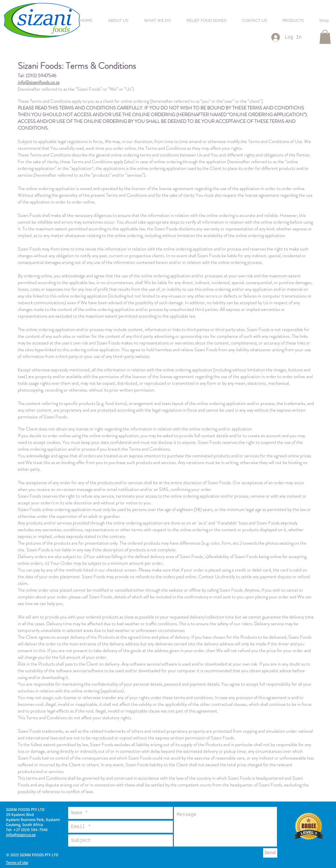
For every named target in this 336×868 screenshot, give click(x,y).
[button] (122, 17)
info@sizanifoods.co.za (39, 82)
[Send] (270, 853)
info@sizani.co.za (21, 835)
